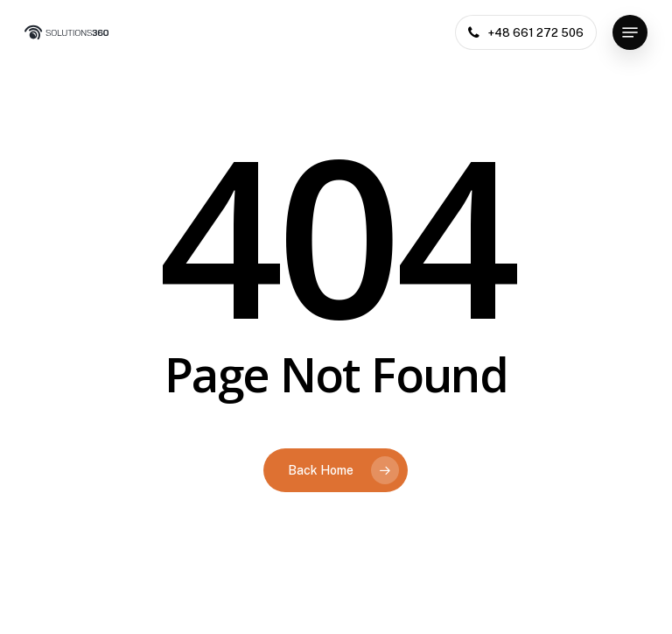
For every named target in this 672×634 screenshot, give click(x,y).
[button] (630, 32)
